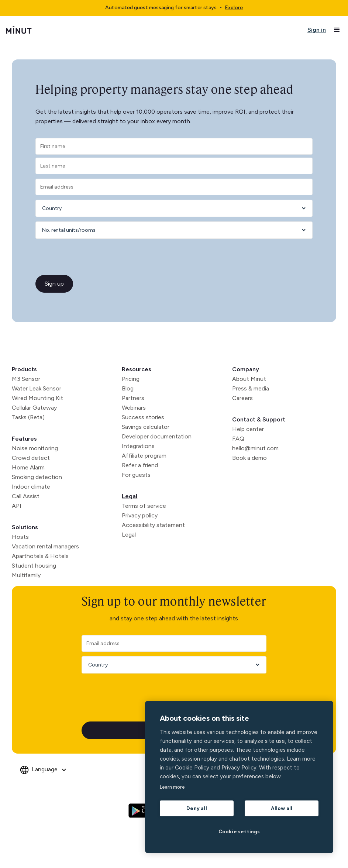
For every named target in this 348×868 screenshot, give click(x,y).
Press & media (251, 388)
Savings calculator (146, 427)
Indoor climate (31, 487)
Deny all (197, 808)
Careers (242, 398)
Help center (248, 429)
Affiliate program (144, 456)
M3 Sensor (26, 379)
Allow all (282, 808)
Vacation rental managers (45, 546)
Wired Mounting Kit (37, 398)
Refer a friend (140, 465)
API (17, 506)
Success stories (143, 417)
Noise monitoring (35, 448)
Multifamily (26, 575)
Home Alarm (28, 467)
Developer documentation (157, 436)
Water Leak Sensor (37, 388)
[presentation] (80, 258)
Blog (128, 388)
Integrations (138, 446)
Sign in (317, 30)
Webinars (134, 408)
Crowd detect (31, 458)
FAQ (238, 439)
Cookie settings (239, 831)
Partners (133, 398)
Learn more (172, 787)
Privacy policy (140, 515)
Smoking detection (37, 477)
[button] (337, 30)
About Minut (249, 379)
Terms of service (144, 506)
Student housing (34, 566)
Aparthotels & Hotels (40, 556)
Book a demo (249, 458)
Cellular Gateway (34, 408)
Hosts (20, 537)
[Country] (171, 208)
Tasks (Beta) (28, 417)
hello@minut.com (255, 448)
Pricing (131, 379)
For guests (136, 475)
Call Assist (26, 496)
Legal (130, 496)
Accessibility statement (153, 525)
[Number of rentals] (171, 230)
